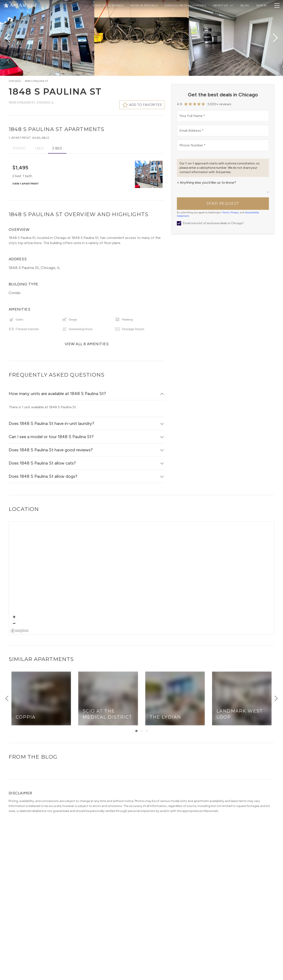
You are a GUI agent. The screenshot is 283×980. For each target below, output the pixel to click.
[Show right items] (276, 698)
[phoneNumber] (223, 145)
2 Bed (57, 148)
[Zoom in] (14, 617)
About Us (223, 5)
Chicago (15, 81)
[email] (223, 131)
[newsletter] (179, 223)
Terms (226, 212)
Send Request (223, 203)
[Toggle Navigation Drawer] (277, 5)
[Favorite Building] (160, 166)
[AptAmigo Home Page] (21, 5)
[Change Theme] (6, 5)
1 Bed (39, 148)
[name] (223, 116)
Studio (19, 148)
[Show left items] (7, 698)
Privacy (235, 212)
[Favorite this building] (142, 105)
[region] (142, 578)
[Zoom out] (14, 623)
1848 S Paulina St (36, 81)
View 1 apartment (26, 184)
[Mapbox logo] (20, 631)
